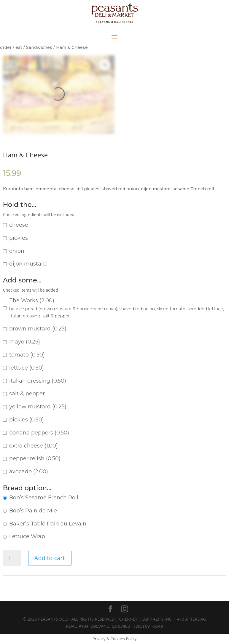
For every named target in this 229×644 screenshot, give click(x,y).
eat (19, 47)
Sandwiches (39, 47)
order (6, 47)
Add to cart (50, 558)
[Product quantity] (12, 558)
